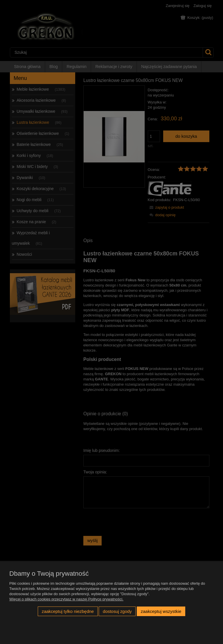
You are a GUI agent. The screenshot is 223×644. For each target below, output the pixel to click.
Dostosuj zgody (117, 611)
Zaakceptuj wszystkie (161, 611)
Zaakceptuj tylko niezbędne (68, 611)
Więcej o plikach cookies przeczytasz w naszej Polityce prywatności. (66, 599)
